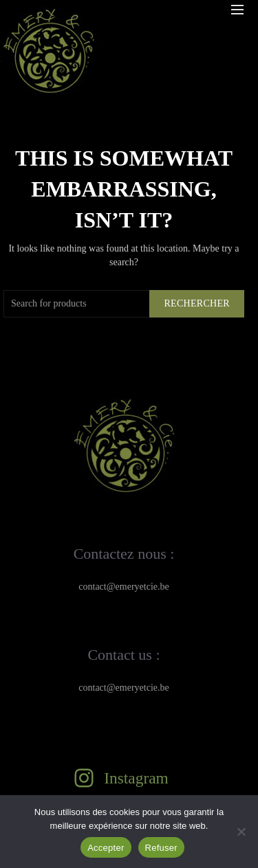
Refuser (161, 848)
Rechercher (197, 303)
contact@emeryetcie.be (123, 587)
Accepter (106, 848)
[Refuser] (241, 832)
